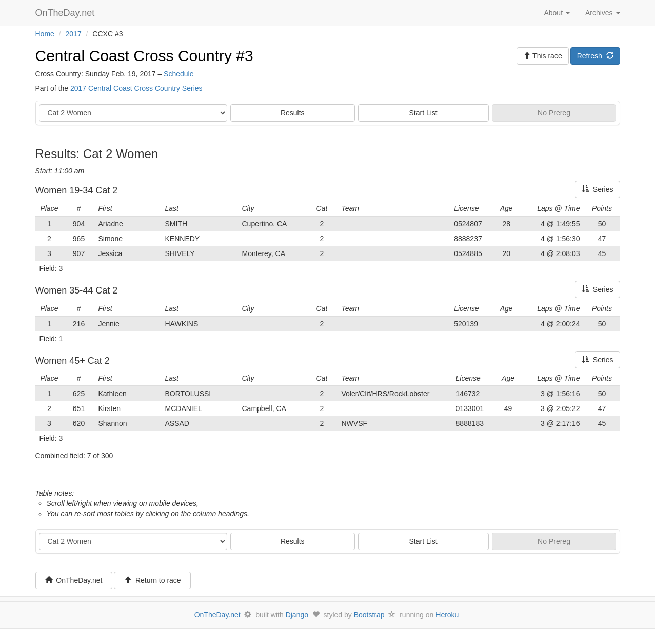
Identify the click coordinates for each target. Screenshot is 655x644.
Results (293, 113)
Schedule (178, 74)
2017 (74, 34)
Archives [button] (603, 13)
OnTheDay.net (66, 13)
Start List (423, 113)
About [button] (557, 13)
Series (597, 189)
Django (297, 615)
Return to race (153, 580)
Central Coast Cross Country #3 (144, 56)
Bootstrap (369, 615)
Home (45, 34)
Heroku (447, 615)
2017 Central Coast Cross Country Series (136, 88)
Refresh (595, 56)
